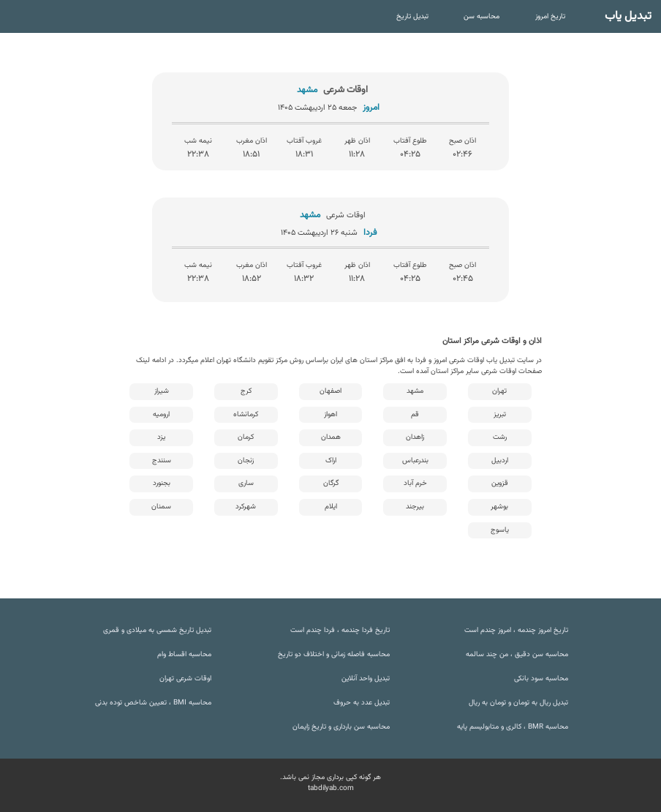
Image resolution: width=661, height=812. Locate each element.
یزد (161, 437)
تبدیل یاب (628, 16)
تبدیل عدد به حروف (362, 703)
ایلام (331, 507)
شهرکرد (246, 507)
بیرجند (415, 507)
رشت (500, 437)
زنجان (246, 460)
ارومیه (161, 414)
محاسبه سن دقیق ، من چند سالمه (517, 654)
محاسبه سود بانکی (541, 678)
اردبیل (500, 460)
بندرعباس (415, 460)
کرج (246, 391)
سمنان (161, 507)
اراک (331, 460)
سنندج (162, 460)
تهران (499, 391)
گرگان (331, 483)
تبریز (500, 414)
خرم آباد (415, 483)
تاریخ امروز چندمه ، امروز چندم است (516, 630)
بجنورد (162, 483)
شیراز (162, 391)
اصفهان (330, 391)
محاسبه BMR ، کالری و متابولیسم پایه (513, 727)
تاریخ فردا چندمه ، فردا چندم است (340, 630)
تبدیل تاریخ (412, 16)
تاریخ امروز (550, 16)
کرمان (246, 437)
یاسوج (500, 530)
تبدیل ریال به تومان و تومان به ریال (518, 703)
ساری (246, 483)
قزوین (500, 483)
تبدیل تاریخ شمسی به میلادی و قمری (157, 630)
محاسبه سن (481, 16)
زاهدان (415, 437)
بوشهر (499, 507)
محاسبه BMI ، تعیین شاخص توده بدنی (153, 703)
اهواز (330, 414)
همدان (331, 437)
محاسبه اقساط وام (184, 654)
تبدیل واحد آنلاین (366, 678)
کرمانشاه (246, 414)
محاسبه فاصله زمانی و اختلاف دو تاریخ (334, 654)
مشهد (415, 391)
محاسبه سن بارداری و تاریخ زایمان (341, 727)
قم (415, 414)
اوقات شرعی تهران (185, 678)
